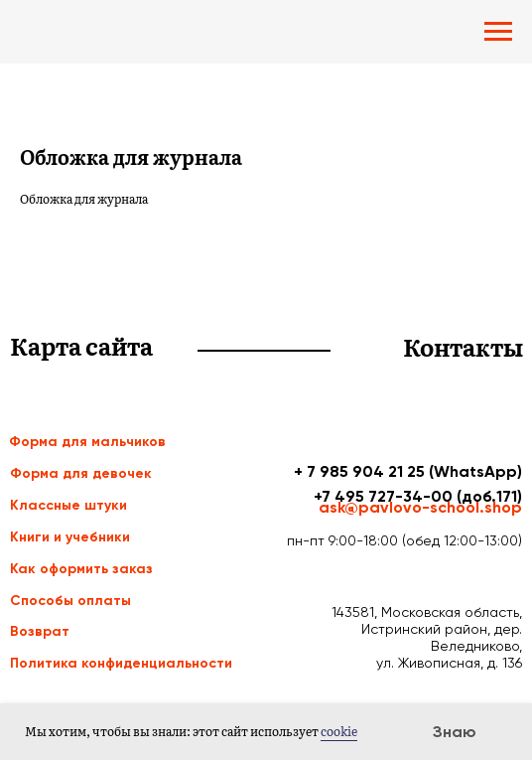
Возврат (40, 631)
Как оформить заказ (81, 569)
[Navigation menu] (498, 32)
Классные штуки (68, 505)
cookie (339, 731)
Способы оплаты (70, 601)
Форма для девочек (81, 473)
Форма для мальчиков (87, 442)
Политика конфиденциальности (121, 663)
